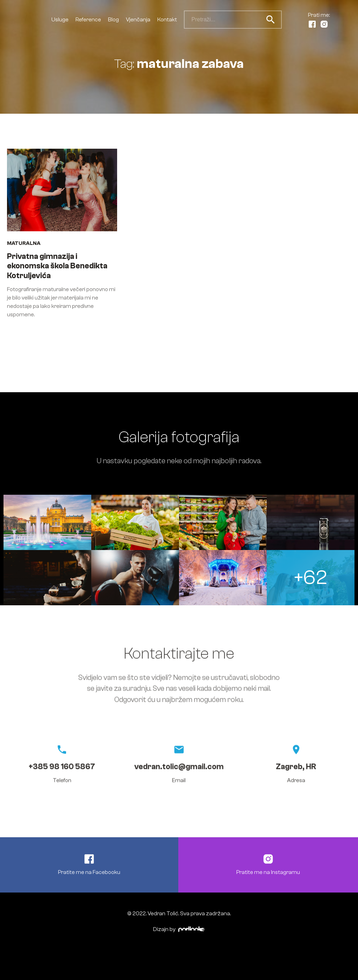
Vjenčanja (138, 20)
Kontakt (167, 20)
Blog (113, 20)
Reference (88, 20)
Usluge (60, 20)
